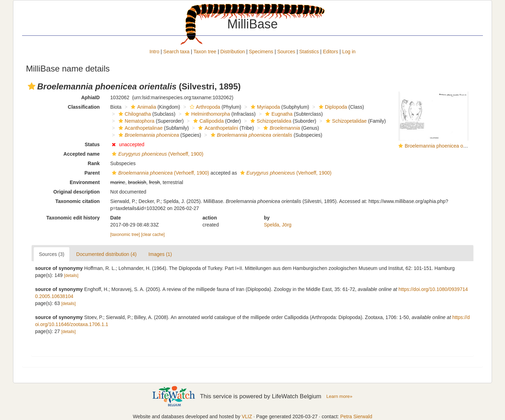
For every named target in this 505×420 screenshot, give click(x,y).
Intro (154, 52)
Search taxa (177, 52)
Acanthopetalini (217, 128)
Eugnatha (278, 114)
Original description (76, 192)
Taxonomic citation (78, 201)
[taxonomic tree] (125, 235)
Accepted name (82, 154)
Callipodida (208, 121)
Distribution (233, 52)
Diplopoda (332, 107)
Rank (94, 163)
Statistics (309, 52)
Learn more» (339, 396)
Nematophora (136, 121)
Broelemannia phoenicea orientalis (442, 146)
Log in (349, 52)
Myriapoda (264, 107)
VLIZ (247, 416)
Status (92, 144)
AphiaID (90, 97)
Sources (286, 52)
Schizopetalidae (345, 121)
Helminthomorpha (207, 114)
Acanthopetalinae (140, 128)
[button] (32, 86)
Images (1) (160, 254)
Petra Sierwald (356, 416)
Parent (92, 173)
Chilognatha (134, 114)
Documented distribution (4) (106, 254)
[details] (71, 276)
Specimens (261, 52)
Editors (331, 52)
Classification (84, 107)
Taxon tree (205, 52)
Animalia (143, 107)
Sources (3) (52, 254)
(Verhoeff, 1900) (157, 154)
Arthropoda (204, 107)
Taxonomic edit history (73, 218)
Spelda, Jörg (278, 225)
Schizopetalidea (270, 121)
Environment (85, 182)
